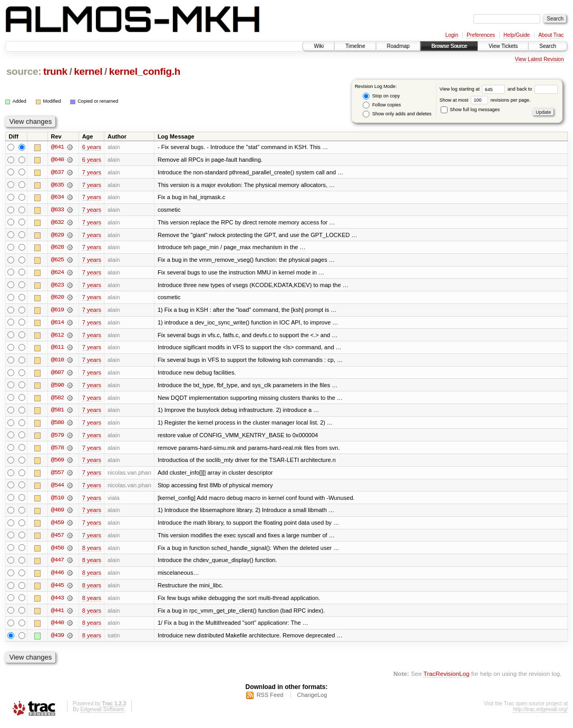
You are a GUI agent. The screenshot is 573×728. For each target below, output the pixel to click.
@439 (57, 640)
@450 (57, 552)
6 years (92, 147)
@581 (57, 412)
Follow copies (382, 105)
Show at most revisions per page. (485, 100)
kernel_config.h (145, 71)
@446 (57, 577)
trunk (55, 71)
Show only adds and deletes (397, 114)
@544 (57, 488)
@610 (57, 362)
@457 (57, 539)
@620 (57, 299)
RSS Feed (270, 700)
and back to (533, 89)
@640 (57, 160)
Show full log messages (470, 110)
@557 (57, 476)
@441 (57, 615)
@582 (57, 400)
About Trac (551, 35)
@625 (57, 261)
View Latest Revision (540, 59)
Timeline (355, 46)
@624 (57, 273)
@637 (57, 172)
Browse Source (449, 46)
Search (548, 46)
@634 (57, 198)
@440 (57, 627)
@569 (57, 463)
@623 (57, 286)
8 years (92, 552)
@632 (57, 223)
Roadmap (398, 46)
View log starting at (474, 89)
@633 (57, 210)
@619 (57, 311)
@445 (57, 589)
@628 (57, 248)
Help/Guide (517, 35)
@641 (57, 147)
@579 (57, 438)
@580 (57, 425)
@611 (57, 349)
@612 (57, 337)
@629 (57, 235)
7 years (92, 172)
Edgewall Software (102, 714)
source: (24, 71)
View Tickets (503, 46)
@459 (57, 526)
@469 (57, 514)
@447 (57, 564)
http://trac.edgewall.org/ (540, 714)
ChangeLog (312, 700)
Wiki (319, 46)
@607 (57, 375)
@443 (57, 602)
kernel (88, 71)
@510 (57, 501)
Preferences (481, 35)
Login (452, 35)
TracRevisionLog (446, 678)
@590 (57, 387)
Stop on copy (381, 96)
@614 (57, 324)
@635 (57, 185)
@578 (57, 450)
